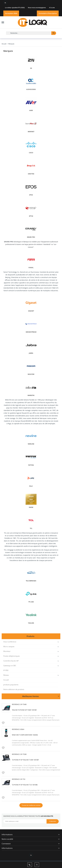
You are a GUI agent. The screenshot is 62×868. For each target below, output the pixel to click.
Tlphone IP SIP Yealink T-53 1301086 (25, 785)
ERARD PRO (31, 237)
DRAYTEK (31, 174)
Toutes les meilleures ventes (31, 805)
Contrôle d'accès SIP (11, 661)
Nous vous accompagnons (37, 8)
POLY (31, 486)
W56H (22, 729)
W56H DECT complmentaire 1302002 (25, 735)
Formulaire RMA (11, 13)
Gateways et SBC (10, 666)
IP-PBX (6, 670)
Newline (31, 444)
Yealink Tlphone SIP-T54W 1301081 (24, 710)
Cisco (31, 153)
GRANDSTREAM (31, 332)
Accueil (6, 680)
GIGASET (31, 311)
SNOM (31, 507)
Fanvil (31, 268)
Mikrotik (31, 395)
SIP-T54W (23, 704)
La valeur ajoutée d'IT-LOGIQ (15, 8)
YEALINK (31, 623)
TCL (31, 528)
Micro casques (9, 646)
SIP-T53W (23, 754)
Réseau (6, 675)
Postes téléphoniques (12, 656)
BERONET (31, 132)
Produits (30, 636)
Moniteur (7, 651)
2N (31, 68)
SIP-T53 (23, 779)
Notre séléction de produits (14, 689)
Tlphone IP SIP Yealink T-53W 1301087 (25, 760)
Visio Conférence (10, 642)
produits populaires (11, 685)
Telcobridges (31, 581)
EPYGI (31, 216)
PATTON (31, 465)
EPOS (31, 195)
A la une (52, 8)
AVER (31, 110)
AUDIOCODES (31, 89)
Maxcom (31, 374)
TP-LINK (31, 602)
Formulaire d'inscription (48, 13)
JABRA (31, 353)
